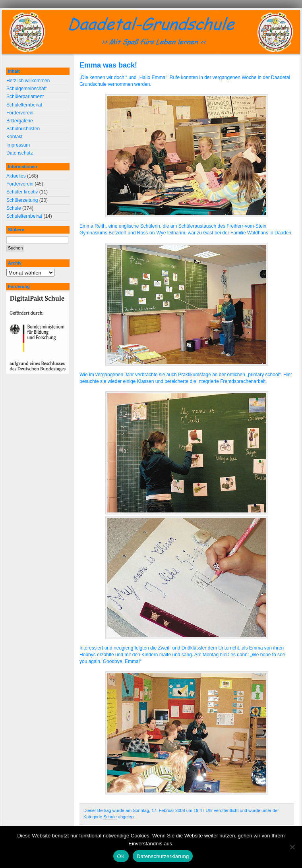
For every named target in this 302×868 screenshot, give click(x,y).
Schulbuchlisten (23, 129)
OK (121, 856)
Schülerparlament (25, 97)
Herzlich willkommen (28, 81)
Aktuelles (16, 176)
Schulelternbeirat (24, 105)
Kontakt (15, 137)
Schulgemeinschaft (26, 89)
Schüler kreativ (22, 192)
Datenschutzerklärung (163, 856)
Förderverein (20, 113)
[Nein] (292, 847)
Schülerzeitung (22, 200)
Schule (110, 817)
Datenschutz (20, 153)
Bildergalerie (20, 121)
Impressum (18, 145)
